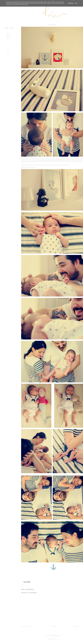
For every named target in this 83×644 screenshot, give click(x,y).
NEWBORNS (9, 51)
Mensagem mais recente (26, 626)
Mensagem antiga (77, 626)
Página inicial (54, 626)
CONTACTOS (8, 39)
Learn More (71, 3)
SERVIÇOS (8, 36)
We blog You (54, 639)
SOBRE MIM (8, 34)
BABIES (9, 53)
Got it (76, 3)
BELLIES (8, 49)
